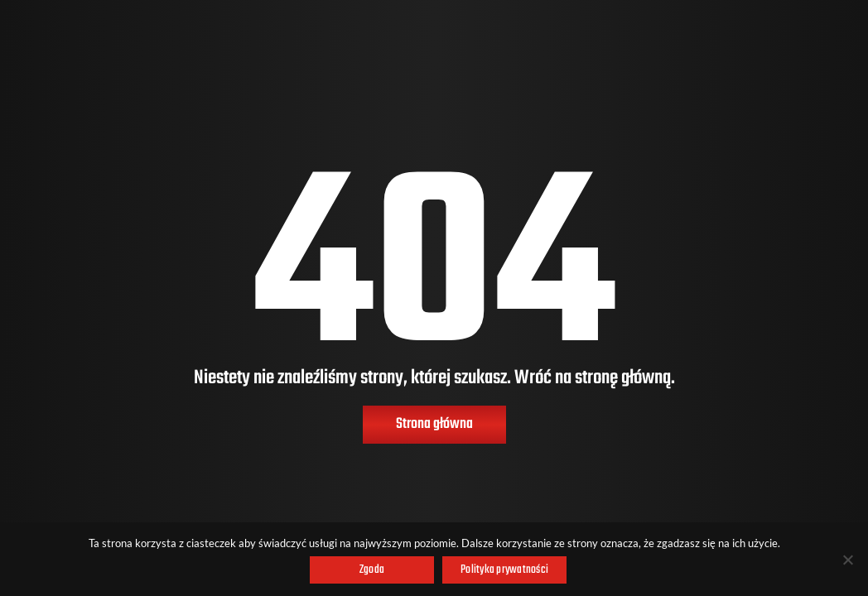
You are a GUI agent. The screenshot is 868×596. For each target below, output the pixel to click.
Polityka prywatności (504, 570)
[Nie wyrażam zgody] (847, 560)
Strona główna (434, 424)
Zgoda (372, 570)
